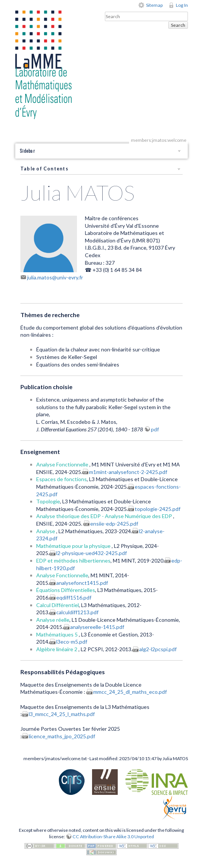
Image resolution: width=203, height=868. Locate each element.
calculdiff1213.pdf (77, 612)
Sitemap (154, 5)
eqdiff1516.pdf (74, 597)
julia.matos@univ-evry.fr (55, 277)
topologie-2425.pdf (158, 509)
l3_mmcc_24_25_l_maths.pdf (62, 714)
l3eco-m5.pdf (72, 642)
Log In (182, 5)
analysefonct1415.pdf (82, 583)
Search (178, 25)
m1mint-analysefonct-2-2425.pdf (128, 472)
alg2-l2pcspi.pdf (158, 649)
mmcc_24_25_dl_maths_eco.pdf (130, 692)
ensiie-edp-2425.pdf (114, 524)
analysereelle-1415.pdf (97, 627)
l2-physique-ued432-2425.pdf (92, 553)
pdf (155, 429)
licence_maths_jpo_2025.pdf (62, 736)
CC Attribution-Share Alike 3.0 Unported (113, 837)
